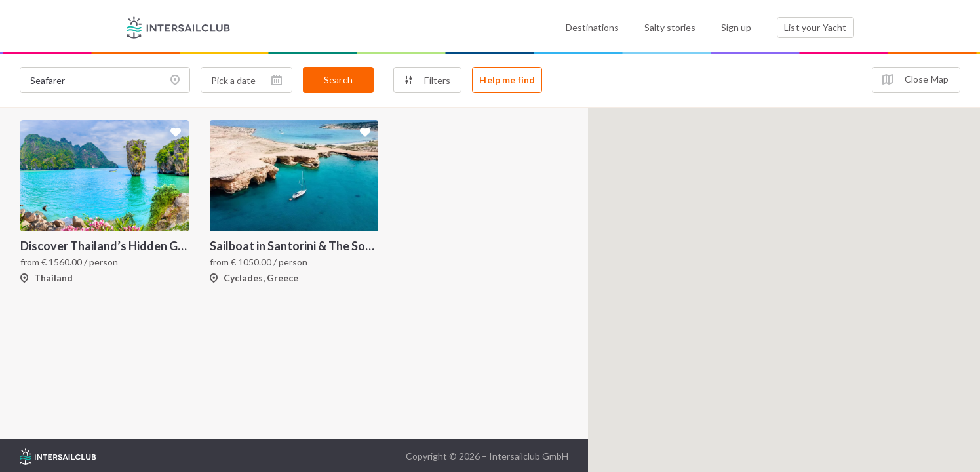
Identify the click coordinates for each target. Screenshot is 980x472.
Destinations (592, 27)
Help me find (507, 80)
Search (338, 80)
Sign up (736, 27)
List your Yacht (815, 27)
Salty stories (670, 27)
